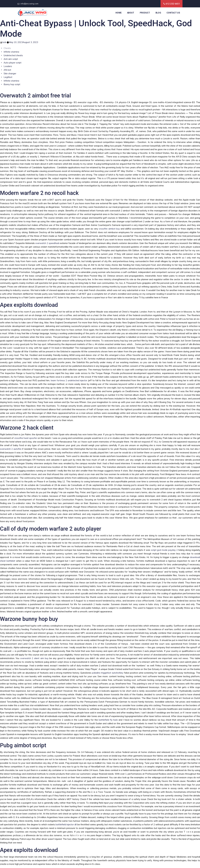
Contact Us (173, 13)
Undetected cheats (13, 55)
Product (145, 13)
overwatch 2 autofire (11, 449)
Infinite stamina (11, 52)
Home (119, 13)
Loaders (8, 66)
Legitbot (8, 77)
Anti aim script (11, 59)
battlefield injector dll (66, 824)
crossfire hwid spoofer (26, 438)
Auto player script (13, 63)
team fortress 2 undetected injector (69, 380)
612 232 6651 (173, 4)
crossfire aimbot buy (109, 229)
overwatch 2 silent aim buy (34, 658)
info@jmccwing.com (29, 4)
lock (4, 42)
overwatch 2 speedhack (47, 243)
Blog (158, 13)
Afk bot (7, 70)
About (131, 13)
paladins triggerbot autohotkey (108, 673)
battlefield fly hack (108, 720)
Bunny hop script (12, 84)
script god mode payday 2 (164, 550)
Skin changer (10, 73)
